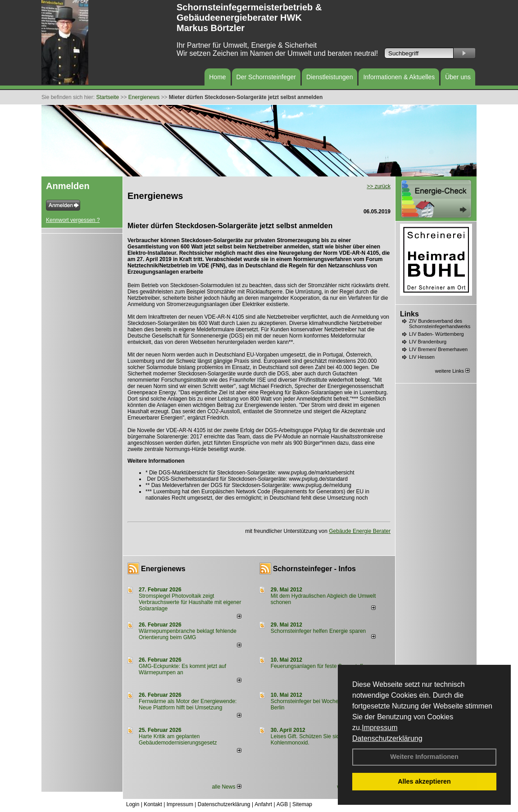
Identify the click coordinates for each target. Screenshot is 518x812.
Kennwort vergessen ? (73, 220)
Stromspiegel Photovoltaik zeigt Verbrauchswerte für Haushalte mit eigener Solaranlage (190, 602)
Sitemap (302, 804)
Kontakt (153, 804)
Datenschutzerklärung (387, 738)
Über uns (458, 77)
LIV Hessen (422, 357)
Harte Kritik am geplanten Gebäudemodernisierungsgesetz (178, 740)
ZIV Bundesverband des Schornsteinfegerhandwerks (440, 324)
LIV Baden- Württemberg (436, 334)
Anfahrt (263, 804)
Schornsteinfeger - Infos (314, 569)
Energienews (163, 569)
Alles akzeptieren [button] (424, 781)
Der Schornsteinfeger (266, 77)
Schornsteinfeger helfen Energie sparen (318, 631)
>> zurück (379, 186)
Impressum (379, 728)
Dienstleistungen (330, 77)
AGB (282, 804)
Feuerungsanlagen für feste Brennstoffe (318, 666)
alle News (226, 787)
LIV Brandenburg (428, 342)
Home (217, 77)
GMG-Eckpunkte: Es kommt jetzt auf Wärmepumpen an (182, 669)
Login (133, 804)
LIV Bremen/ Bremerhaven (438, 349)
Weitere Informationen (424, 757)
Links (409, 314)
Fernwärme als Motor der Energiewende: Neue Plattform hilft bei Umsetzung (188, 704)
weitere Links (452, 371)
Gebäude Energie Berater (360, 531)
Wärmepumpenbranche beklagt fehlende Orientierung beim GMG (188, 634)
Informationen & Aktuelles (399, 77)
